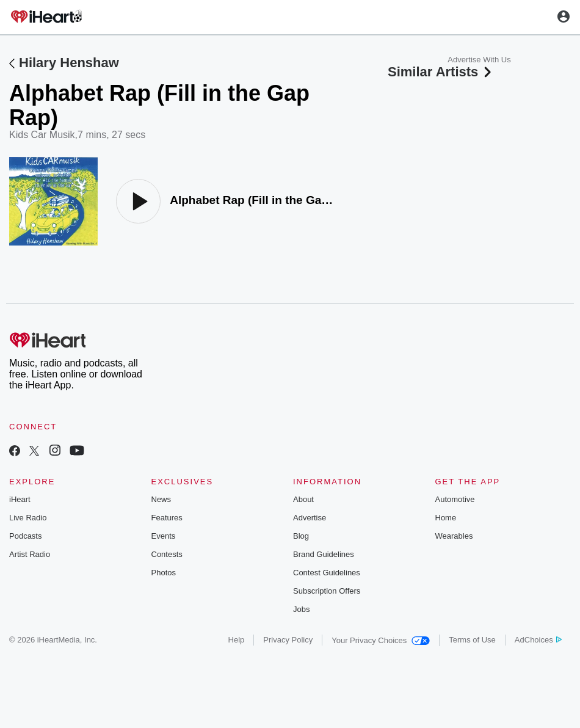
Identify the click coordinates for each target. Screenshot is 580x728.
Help (237, 640)
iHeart (20, 499)
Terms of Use (472, 640)
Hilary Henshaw (69, 63)
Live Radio (28, 518)
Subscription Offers (327, 591)
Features (167, 518)
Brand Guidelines (324, 554)
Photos (164, 573)
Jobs (301, 609)
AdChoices (538, 640)
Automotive (455, 499)
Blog (301, 536)
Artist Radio (30, 554)
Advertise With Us (479, 60)
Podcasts (25, 536)
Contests (167, 554)
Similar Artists (441, 72)
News (161, 499)
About (303, 499)
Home (446, 518)
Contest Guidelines (327, 573)
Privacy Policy (288, 640)
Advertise (310, 518)
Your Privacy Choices (381, 640)
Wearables (454, 536)
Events (164, 536)
